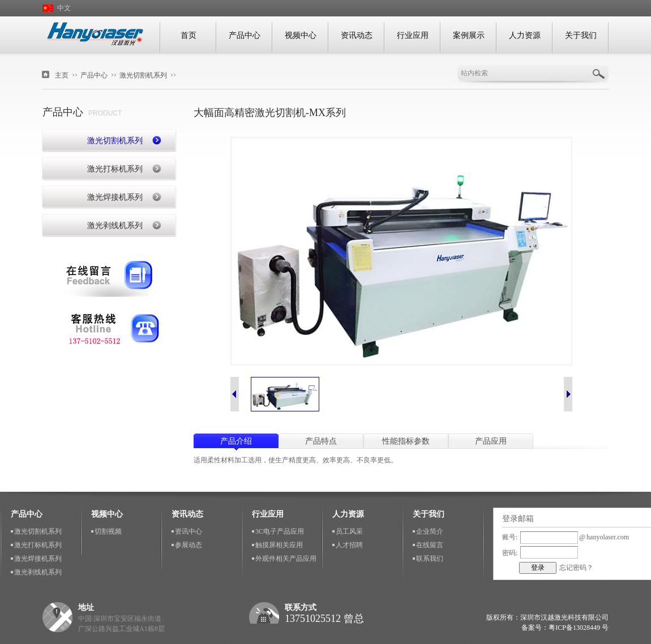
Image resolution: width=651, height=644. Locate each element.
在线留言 (109, 276)
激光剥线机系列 (115, 226)
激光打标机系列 (115, 169)
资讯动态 (357, 35)
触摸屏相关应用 (279, 545)
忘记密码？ (576, 568)
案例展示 (469, 35)
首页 (189, 35)
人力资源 (525, 35)
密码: (510, 553)
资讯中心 (189, 531)
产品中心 (245, 35)
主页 (62, 75)
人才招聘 (349, 545)
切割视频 (108, 531)
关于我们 (581, 35)
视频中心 (301, 35)
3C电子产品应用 (280, 531)
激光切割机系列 (143, 75)
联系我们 (109, 330)
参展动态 (189, 545)
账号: (510, 537)
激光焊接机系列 (115, 197)
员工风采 (349, 531)
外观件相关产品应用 (286, 559)
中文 (64, 8)
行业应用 (413, 35)
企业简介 (430, 531)
